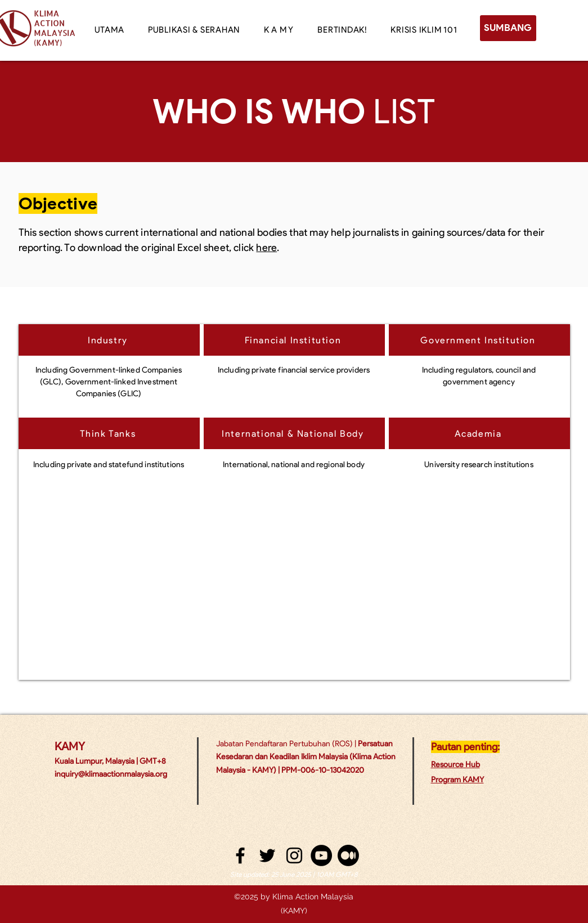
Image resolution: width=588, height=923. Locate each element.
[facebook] (240, 855)
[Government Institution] (479, 340)
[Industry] (109, 340)
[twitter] (267, 855)
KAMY (70, 746)
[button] (279, 30)
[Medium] (348, 855)
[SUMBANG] (508, 28)
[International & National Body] (294, 433)
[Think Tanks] (109, 433)
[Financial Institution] (294, 340)
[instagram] (294, 855)
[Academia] (479, 433)
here (266, 248)
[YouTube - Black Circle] (321, 855)
